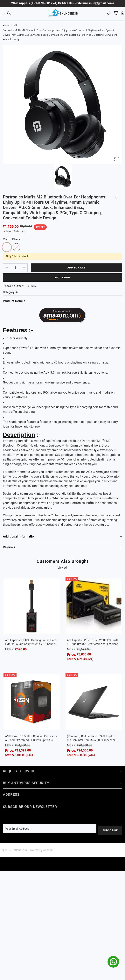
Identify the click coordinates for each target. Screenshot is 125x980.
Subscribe (110, 830)
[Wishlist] (109, 13)
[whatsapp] (113, 962)
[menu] (3, 14)
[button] (62, 105)
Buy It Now (62, 277)
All (18, 292)
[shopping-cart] (116, 13)
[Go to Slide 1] (63, 176)
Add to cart (76, 268)
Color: (12, 239)
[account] (122, 13)
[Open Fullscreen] (117, 159)
